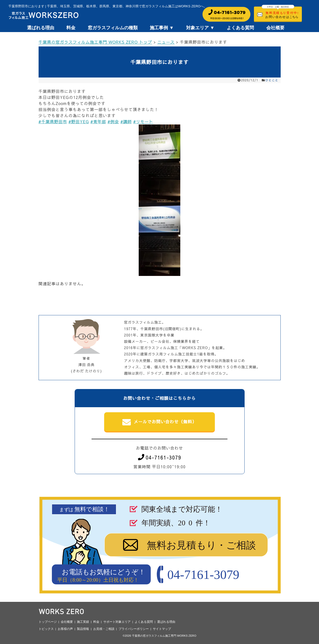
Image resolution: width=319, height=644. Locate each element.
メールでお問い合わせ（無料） (159, 422)
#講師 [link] (126, 121)
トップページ (48, 622)
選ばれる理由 (41, 28)
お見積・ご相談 (104, 629)
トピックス (46, 629)
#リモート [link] (143, 121)
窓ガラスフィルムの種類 (113, 28)
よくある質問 (240, 28)
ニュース (166, 42)
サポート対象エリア (117, 622)
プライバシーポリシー (134, 629)
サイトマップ (162, 629)
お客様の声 (65, 629)
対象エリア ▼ (200, 28)
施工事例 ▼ (162, 28)
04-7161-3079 (160, 457)
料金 (71, 28)
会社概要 (275, 28)
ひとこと (272, 80)
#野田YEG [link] (79, 121)
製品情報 (83, 629)
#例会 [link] (113, 121)
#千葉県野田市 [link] (53, 121)
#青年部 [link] (98, 121)
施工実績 (83, 622)
